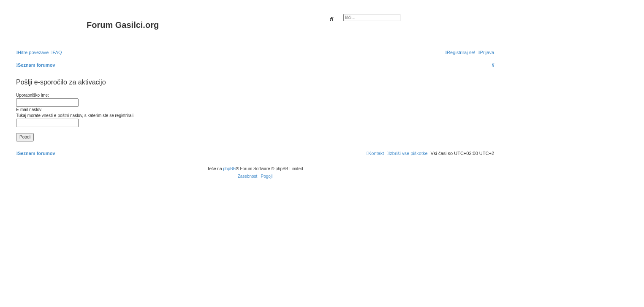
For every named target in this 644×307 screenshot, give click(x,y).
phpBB (229, 169)
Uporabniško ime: (33, 95)
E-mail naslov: (29, 110)
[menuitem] (56, 52)
